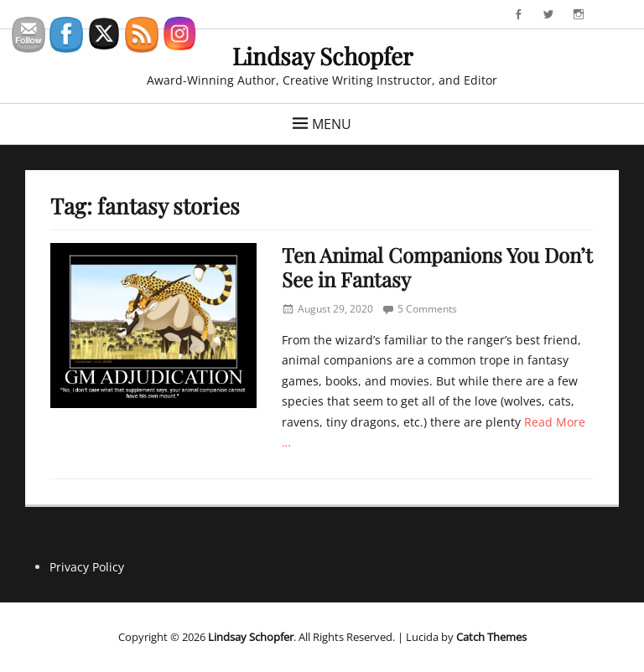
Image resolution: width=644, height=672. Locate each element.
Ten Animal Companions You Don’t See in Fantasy (437, 267)
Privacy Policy (87, 567)
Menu (332, 124)
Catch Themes (491, 637)
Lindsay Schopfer (322, 56)
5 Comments (427, 309)
